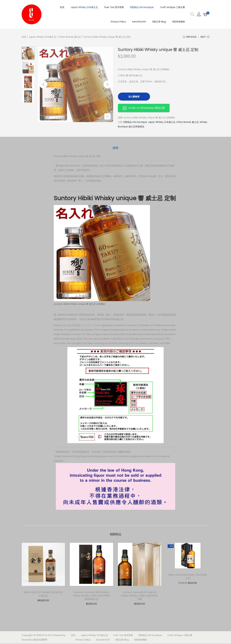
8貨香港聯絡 (141, 640)
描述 (116, 148)
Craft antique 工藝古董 (180, 636)
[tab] (116, 148)
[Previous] (43, 85)
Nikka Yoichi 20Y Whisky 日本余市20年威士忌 (43, 594)
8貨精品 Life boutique (135, 122)
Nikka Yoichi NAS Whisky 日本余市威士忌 (188, 577)
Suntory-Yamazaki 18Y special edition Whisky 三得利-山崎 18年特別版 (139, 596)
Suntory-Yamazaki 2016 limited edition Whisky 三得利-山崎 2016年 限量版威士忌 (91, 596)
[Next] (107, 85)
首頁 (24, 37)
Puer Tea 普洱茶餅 (123, 636)
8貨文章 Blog (122, 640)
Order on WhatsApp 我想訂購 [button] (144, 108)
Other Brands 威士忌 (70, 37)
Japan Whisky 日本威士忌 (42, 37)
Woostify (27, 640)
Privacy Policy (83, 640)
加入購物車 (134, 97)
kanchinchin (103, 640)
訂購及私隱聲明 (39, 640)
